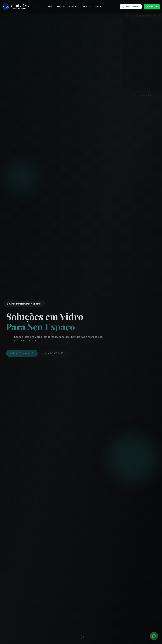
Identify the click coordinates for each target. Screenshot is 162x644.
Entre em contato (139, 95)
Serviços (61, 7)
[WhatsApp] (154, 636)
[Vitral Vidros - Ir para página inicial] (16, 7)
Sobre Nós (73, 7)
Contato (97, 7)
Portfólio (86, 7)
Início (51, 7)
